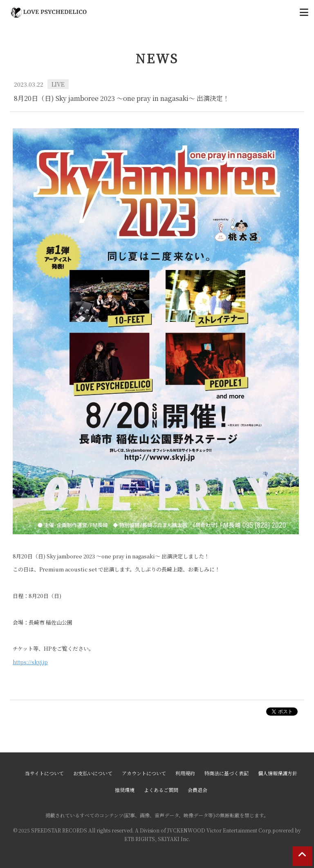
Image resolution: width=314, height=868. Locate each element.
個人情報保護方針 (278, 773)
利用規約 (185, 773)
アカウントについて (144, 773)
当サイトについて (44, 773)
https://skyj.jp (30, 662)
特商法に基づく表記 (227, 773)
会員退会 (197, 790)
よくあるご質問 (161, 790)
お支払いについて (93, 773)
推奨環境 (125, 790)
